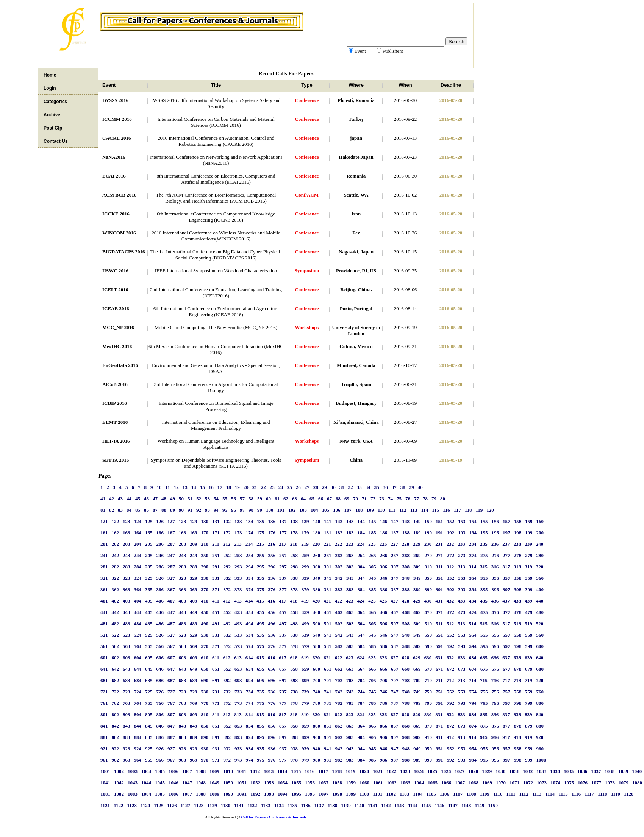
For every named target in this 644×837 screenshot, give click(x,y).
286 (160, 567)
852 (227, 726)
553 (462, 635)
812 (227, 714)
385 (372, 589)
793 (462, 703)
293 (238, 567)
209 (194, 544)
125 (149, 521)
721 (104, 692)
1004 (146, 771)
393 (462, 589)
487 (171, 624)
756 (496, 692)
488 (183, 624)
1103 (404, 794)
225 (372, 544)
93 (207, 510)
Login (50, 88)
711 (439, 680)
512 (450, 624)
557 (506, 635)
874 (473, 726)
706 (384, 680)
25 (290, 487)
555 (484, 635)
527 (171, 635)
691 (216, 680)
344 (361, 578)
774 (250, 703)
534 (250, 635)
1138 (332, 805)
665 (372, 669)
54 (216, 499)
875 (484, 726)
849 (194, 726)
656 (272, 669)
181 (328, 533)
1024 (419, 771)
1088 (201, 794)
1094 (283, 794)
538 (294, 635)
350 (428, 578)
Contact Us (55, 141)
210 (205, 544)
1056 (310, 783)
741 (328, 692)
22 (263, 487)
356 (496, 578)
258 (294, 555)
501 (328, 624)
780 (317, 703)
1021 (378, 771)
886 (160, 737)
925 (149, 749)
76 (408, 499)
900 (317, 737)
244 (138, 555)
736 (272, 692)
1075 (569, 783)
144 (361, 521)
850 (205, 726)
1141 (373, 805)
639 (528, 658)
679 (529, 669)
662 (339, 669)
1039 (623, 771)
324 (138, 578)
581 (328, 646)
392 (451, 589)
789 (417, 703)
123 (127, 521)
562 (116, 646)
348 (406, 578)
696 (272, 680)
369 (194, 589)
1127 (185, 805)
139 (305, 521)
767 (171, 703)
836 (495, 714)
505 (372, 624)
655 (261, 669)
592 (451, 646)
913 (461, 737)
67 (329, 499)
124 (138, 521)
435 (484, 601)
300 (317, 567)
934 (250, 749)
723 (127, 692)
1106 (445, 794)
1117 (589, 794)
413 (238, 601)
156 (496, 521)
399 (529, 589)
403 (127, 601)
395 (484, 589)
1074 (555, 783)
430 (428, 601)
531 (216, 635)
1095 (296, 794)
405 (149, 601)
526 (160, 635)
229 (417, 544)
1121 (105, 805)
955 (484, 749)
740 (317, 692)
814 (249, 714)
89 (173, 510)
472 (451, 612)
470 (428, 612)
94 (216, 510)
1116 (576, 794)
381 (328, 589)
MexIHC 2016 (117, 346)
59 (260, 499)
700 (317, 680)
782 (339, 703)
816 (272, 714)
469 (417, 612)
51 (190, 499)
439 (528, 601)
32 (351, 487)
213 (238, 544)
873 (462, 726)
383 (350, 589)
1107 (458, 794)
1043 (133, 783)
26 (298, 487)
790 (428, 703)
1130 (226, 805)
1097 (324, 794)
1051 (242, 783)
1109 (485, 794)
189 (417, 533)
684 (138, 680)
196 (496, 533)
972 (227, 760)
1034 (555, 771)
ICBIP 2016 (115, 403)
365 (149, 589)
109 (370, 510)
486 (160, 624)
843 (127, 726)
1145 (426, 805)
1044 (146, 783)
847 (171, 726)
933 (238, 749)
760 (540, 692)
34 (368, 487)
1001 (105, 771)
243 (127, 555)
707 (395, 680)
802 (116, 714)
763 (127, 703)
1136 (306, 805)
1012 (255, 771)
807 (171, 714)
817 (283, 714)
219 (305, 544)
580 (317, 646)
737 (283, 692)
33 (359, 487)
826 (383, 714)
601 (104, 658)
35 (377, 487)
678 (518, 669)
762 (116, 703)
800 (540, 703)
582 (339, 646)
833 (461, 714)
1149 (479, 805)
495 (261, 624)
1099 (351, 794)
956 (496, 749)
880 (540, 726)
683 (127, 680)
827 (394, 714)
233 (461, 544)
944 (361, 749)
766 (160, 703)
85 (138, 510)
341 (328, 578)
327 (171, 578)
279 (529, 555)
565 (149, 646)
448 (183, 612)
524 (138, 635)
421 (327, 601)
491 (216, 624)
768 (183, 703)
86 (146, 510)
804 (138, 714)
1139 (346, 805)
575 (261, 646)
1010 (228, 771)
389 (417, 589)
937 (283, 749)
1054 (283, 783)
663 (350, 669)
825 (372, 714)
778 (294, 703)
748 (406, 692)
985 (372, 760)
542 (339, 635)
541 (328, 635)
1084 (146, 794)
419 (305, 601)
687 (171, 680)
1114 (550, 794)
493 (238, 624)
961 (104, 760)
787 (395, 703)
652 (227, 669)
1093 (269, 794)
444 (138, 612)
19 (237, 487)
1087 (187, 794)
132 (227, 521)
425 (372, 601)
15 (202, 487)
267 (395, 555)
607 (171, 658)
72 (373, 499)
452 (227, 612)
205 (149, 544)
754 (473, 692)
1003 (133, 771)
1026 (446, 771)
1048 (201, 783)
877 (506, 726)
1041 (105, 783)
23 (272, 487)
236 (495, 544)
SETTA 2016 (116, 460)
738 (294, 692)
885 (149, 737)
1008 (201, 771)
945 (372, 749)
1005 (160, 771)
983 (350, 760)
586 (384, 646)
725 (149, 692)
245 (149, 555)
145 (372, 521)
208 (183, 544)
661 (328, 669)
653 (238, 669)
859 (305, 726)
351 (439, 578)
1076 (583, 783)
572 (227, 646)
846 (160, 726)
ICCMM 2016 (117, 119)
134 (250, 521)
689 (194, 680)
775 (261, 703)
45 (138, 499)
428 (406, 601)
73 (382, 499)
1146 (439, 805)
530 (205, 635)
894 (250, 737)
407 (171, 601)
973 (238, 760)
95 (225, 510)
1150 (493, 805)
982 (339, 760)
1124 (145, 805)
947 (395, 749)
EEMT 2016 (115, 422)
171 (216, 533)
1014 (282, 771)
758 (518, 692)
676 (496, 669)
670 (428, 669)
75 (399, 499)
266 (384, 555)
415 (260, 601)
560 (540, 635)
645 (149, 669)
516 (495, 624)
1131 (239, 805)
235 (484, 544)
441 (104, 612)
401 (104, 601)
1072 (528, 783)
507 (395, 624)
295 (261, 567)
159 (529, 521)
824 (361, 714)
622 (339, 658)
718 (517, 680)
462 (339, 612)
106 (337, 510)
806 (160, 714)
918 (517, 737)
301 (328, 567)
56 (234, 499)
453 (238, 612)
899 (305, 737)
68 (338, 499)
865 (372, 726)
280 (540, 555)
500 (317, 624)
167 (171, 533)
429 (417, 601)
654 (250, 669)
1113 (537, 794)
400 (540, 589)
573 (238, 646)
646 (160, 669)
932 (227, 749)
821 (327, 714)
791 (439, 703)
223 (350, 544)
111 (392, 510)
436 (495, 601)
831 (439, 714)
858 (294, 726)
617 (283, 658)
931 (216, 749)
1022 (391, 771)
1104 (418, 794)
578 (294, 646)
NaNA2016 (114, 157)
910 (428, 737)
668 (406, 669)
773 (238, 703)
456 (272, 612)
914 (473, 737)
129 (194, 521)
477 (506, 612)
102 (292, 510)
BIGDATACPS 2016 (124, 252)
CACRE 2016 (116, 138)
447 (171, 612)
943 (350, 749)
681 (104, 680)
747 (395, 692)
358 (518, 578)
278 (518, 555)
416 (272, 601)
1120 (629, 794)
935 (261, 749)
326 (160, 578)
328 (183, 578)
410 (205, 601)
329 (194, 578)
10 (159, 487)
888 (183, 737)
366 (160, 589)
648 (183, 669)
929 (194, 749)
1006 (174, 771)
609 (194, 658)
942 (339, 749)
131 (216, 521)
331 (216, 578)
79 (434, 499)
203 (127, 544)
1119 (615, 794)
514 (473, 624)
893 (238, 737)
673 (462, 669)
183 (350, 533)
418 (294, 601)
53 (207, 499)
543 (350, 635)
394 (473, 589)
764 (138, 703)
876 (496, 726)
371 (216, 589)
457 (283, 612)
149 (417, 521)
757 (506, 692)
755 (484, 692)
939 (305, 749)
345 (372, 578)
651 (216, 669)
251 (216, 555)
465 (372, 612)
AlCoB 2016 (115, 384)
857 (283, 726)
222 (339, 544)
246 (160, 555)
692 (227, 680)
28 (316, 487)
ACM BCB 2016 (119, 195)
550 (428, 635)
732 (227, 692)
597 (506, 646)
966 (160, 760)
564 (138, 646)
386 (384, 589)
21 (255, 487)
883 (127, 737)
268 (406, 555)
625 (372, 658)
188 (406, 533)
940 (317, 749)
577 (283, 646)
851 (216, 726)
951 (439, 749)
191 (439, 533)
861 (328, 726)
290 (205, 567)
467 (395, 612)
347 (395, 578)
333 (238, 578)
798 (518, 703)
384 (361, 589)
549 (417, 635)
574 (250, 646)
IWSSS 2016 (115, 100)
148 (406, 521)
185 (372, 533)
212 (227, 544)
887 (171, 737)
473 (462, 612)
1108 (471, 794)
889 (194, 737)
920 (540, 737)
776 (272, 703)
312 (450, 567)
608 (183, 658)
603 (127, 658)
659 (305, 669)
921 (104, 749)
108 (359, 510)
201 (104, 544)
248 (183, 555)
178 (294, 533)
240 (540, 544)
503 (350, 624)
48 (164, 499)
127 (171, 521)
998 (518, 760)
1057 (324, 783)
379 (305, 589)
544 (361, 635)
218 (294, 544)
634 (473, 658)
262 (339, 555)
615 (260, 658)
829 (417, 714)
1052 (255, 783)
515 (484, 624)
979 (305, 760)
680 (540, 669)
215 (260, 544)
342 (339, 578)
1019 (350, 771)
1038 (610, 771)
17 (220, 487)
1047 (187, 783)
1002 (119, 771)
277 (506, 555)
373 (238, 589)
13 (185, 487)
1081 (105, 794)
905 (372, 737)
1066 (446, 783)
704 (361, 680)
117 (457, 510)
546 (384, 635)
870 (428, 726)
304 (361, 567)
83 (120, 510)
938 (294, 749)
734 (250, 692)
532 (227, 635)
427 (394, 601)
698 (294, 680)
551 (439, 635)
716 (495, 680)
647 (171, 669)
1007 (187, 771)
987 (395, 760)
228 (406, 544)
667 (395, 669)
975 (261, 760)
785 (372, 703)
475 (484, 612)
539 (305, 635)
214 (249, 544)
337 (283, 578)
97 (242, 510)
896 (272, 737)
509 (417, 624)
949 (417, 749)
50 (181, 499)
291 (216, 567)
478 (518, 612)
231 (439, 544)
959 (529, 749)
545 (372, 635)
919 (528, 737)
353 (462, 578)
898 (294, 737)
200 (540, 533)
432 (450, 601)
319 (528, 567)
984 (361, 760)
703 (350, 680)
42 (112, 499)
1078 (610, 783)
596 (496, 646)
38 (403, 487)
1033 (541, 771)
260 (317, 555)
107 (348, 510)
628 (406, 658)
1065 (433, 783)
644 (138, 669)
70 (356, 499)
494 (250, 624)
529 (194, 635)
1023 (405, 771)
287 (171, 567)
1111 (511, 794)
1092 (255, 794)
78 (425, 499)
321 (104, 578)
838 (517, 714)
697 (283, 680)
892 (227, 737)
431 (439, 601)
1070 (501, 783)
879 (529, 726)
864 (361, 726)
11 (168, 487)
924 (138, 749)
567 (171, 646)
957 (506, 749)
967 (171, 760)
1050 (228, 783)
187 (395, 533)
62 (286, 499)
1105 (431, 794)
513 (461, 624)
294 (250, 567)
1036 (582, 771)
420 (316, 601)
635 (484, 658)
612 (227, 658)
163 (127, 533)
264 (361, 555)
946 (384, 749)
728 (183, 692)
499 (305, 624)
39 (412, 487)
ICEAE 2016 (116, 308)
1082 (119, 794)
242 (116, 555)
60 (268, 499)
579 (305, 646)
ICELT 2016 (115, 290)
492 (227, 624)
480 (540, 612)
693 (238, 680)
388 (406, 589)
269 (417, 555)
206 (160, 544)
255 (261, 555)
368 (183, 589)
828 (406, 714)
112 (403, 510)
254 (250, 555)
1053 (269, 783)
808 (183, 714)
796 (496, 703)
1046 (174, 783)
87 (155, 510)
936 (272, 749)
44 (129, 499)
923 (127, 749)
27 (307, 487)
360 (540, 578)
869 (417, 726)
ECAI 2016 (114, 176)
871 (439, 726)
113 (414, 510)
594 (473, 646)
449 (194, 612)
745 (372, 692)
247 (171, 555)
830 (428, 714)
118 (468, 510)
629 (417, 658)
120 (490, 510)
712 (450, 680)
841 (104, 726)
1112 (524, 794)
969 (194, 760)
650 (205, 669)
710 (428, 680)
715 (484, 680)
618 (294, 658)
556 (496, 635)
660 (317, 669)
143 (350, 521)
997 (506, 760)
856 (272, 726)
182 (339, 533)
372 (227, 589)
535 (261, 635)
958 (518, 749)
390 (428, 589)
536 (272, 635)
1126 (172, 805)
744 (361, 692)
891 (216, 737)
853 (238, 726)
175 (261, 533)
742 (339, 692)
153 (462, 521)
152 (451, 521)
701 (328, 680)
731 (216, 692)
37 (394, 487)
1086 (174, 794)
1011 (241, 771)
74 (390, 499)
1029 (487, 771)
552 (451, 635)
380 (317, 589)
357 (506, 578)
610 (205, 658)
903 (350, 737)
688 (183, 680)
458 (294, 612)
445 (149, 612)
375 (261, 589)
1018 (337, 771)
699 (305, 680)
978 (294, 760)
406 (160, 601)
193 (462, 533)
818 (294, 714)
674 (473, 669)
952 (451, 749)
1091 (242, 794)
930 (205, 749)
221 (327, 544)
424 (361, 601)
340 (317, 578)
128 (183, 521)
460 (317, 612)
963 (127, 760)
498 (294, 624)
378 (294, 589)
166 (160, 533)
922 (116, 749)
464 (361, 612)
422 (339, 601)
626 (383, 658)
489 (194, 624)
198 (518, 533)
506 (384, 624)
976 (272, 760)
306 (384, 567)
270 (428, 555)
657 (283, 669)
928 (183, 749)
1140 (359, 805)
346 (384, 578)
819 (305, 714)
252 (227, 555)
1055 (296, 783)
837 (506, 714)
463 (350, 612)
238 (517, 544)
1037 (596, 771)
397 (506, 589)
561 (104, 646)
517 (506, 624)
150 (428, 521)
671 (439, 669)
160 (540, 521)
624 (361, 658)
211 (216, 544)
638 (517, 658)
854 (250, 726)
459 (305, 612)
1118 (603, 794)
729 (194, 692)
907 (395, 737)
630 (428, 658)
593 (462, 646)
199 (529, 533)
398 (518, 589)
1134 (279, 805)
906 (384, 737)
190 (428, 533)
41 (103, 499)
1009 (214, 771)
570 (205, 646)
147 (395, 521)
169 (194, 533)
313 (461, 567)
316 (495, 567)
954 (473, 749)
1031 (514, 771)
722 (116, 692)
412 (227, 601)
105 (326, 510)
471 (439, 612)
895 (261, 737)
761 (104, 703)
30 (333, 487)
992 (451, 760)
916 (495, 737)
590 (428, 646)
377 (283, 589)
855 (261, 726)
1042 (119, 783)
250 (205, 555)
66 (321, 499)
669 (417, 669)
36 (385, 487)
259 (305, 555)
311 (439, 567)
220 (316, 544)
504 (361, 624)
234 (473, 544)
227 (394, 544)
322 (116, 578)
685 (149, 680)
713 (461, 680)
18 (229, 487)
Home (50, 75)
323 (127, 578)
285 (149, 567)
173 (238, 533)
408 (183, 601)
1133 (266, 805)
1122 (118, 805)
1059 (351, 783)
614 (249, 658)
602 (116, 658)
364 (138, 589)
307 (395, 567)
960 (540, 749)
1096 (310, 794)
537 (283, 635)
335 (261, 578)
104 (314, 510)
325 (149, 578)
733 (238, 692)
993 (462, 760)
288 (183, 567)
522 (116, 635)
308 (406, 567)
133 (238, 521)
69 (347, 499)
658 (294, 669)
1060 (364, 783)
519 (528, 624)
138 (294, 521)
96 (234, 510)
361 (104, 589)
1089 (214, 794)
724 (138, 692)
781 (328, 703)
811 (216, 714)
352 (451, 578)
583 (350, 646)
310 (428, 567)
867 (395, 726)
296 (272, 567)
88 (164, 510)
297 (283, 567)
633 (461, 658)
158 (518, 521)
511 (439, 624)
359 (529, 578)
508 (406, 624)
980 (317, 760)
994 (473, 760)
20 (246, 487)
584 (361, 646)
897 (283, 737)
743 (350, 692)
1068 (474, 783)
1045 (160, 783)
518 (517, 624)
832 (450, 714)
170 (205, 533)
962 (116, 760)
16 (211, 487)
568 (183, 646)
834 (473, 714)
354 (473, 578)
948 (406, 749)
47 (155, 499)
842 (116, 726)
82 (112, 510)
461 (328, 612)
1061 (378, 783)
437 (506, 601)
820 (316, 714)
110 (381, 510)
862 (339, 726)
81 (103, 510)
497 (283, 624)
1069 (487, 783)
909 (417, 737)
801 (104, 714)
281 (104, 567)
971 (216, 760)
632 (450, 658)
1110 (498, 794)
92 (199, 510)
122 (116, 521)
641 (104, 669)
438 (517, 601)
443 (127, 612)
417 (283, 601)
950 (428, 749)
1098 (337, 794)
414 (249, 601)
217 (283, 544)
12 (176, 487)
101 (281, 510)
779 (305, 703)
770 (205, 703)
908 (406, 737)
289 (194, 567)
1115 (563, 794)
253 (238, 555)
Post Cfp (53, 128)
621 (327, 658)
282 (116, 567)
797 (506, 703)
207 (171, 544)
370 (205, 589)
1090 (228, 794)
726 (160, 692)
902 (339, 737)
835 (484, 714)
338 (294, 578)
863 (350, 726)
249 (194, 555)
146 (384, 521)
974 (250, 760)
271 (439, 555)
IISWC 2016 (115, 271)
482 (116, 624)
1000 (541, 760)
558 (518, 635)
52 (199, 499)
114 (424, 510)
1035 (569, 771)
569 (194, 646)
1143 (399, 805)
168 (183, 533)
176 (272, 533)
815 (260, 714)
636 (495, 658)
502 (339, 624)
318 (517, 567)
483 (127, 624)
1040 (637, 771)
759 (529, 692)
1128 (199, 805)
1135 (292, 805)
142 (339, 521)
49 (173, 499)
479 (529, 612)
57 (242, 499)
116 (446, 510)
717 (506, 680)
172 (227, 533)
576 (272, 646)
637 (506, 658)
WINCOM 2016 (119, 233)
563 (127, 646)
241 (104, 555)
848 (183, 726)
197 (506, 533)
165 (149, 533)
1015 (296, 771)
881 (104, 737)
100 (270, 510)
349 (417, 578)
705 (372, 680)
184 (361, 533)
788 (406, 703)
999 (529, 760)
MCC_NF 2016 (118, 327)
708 (406, 680)
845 (149, 726)
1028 (473, 771)
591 (439, 646)
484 (138, 624)
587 (395, 646)
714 (473, 680)
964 (138, 760)
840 (540, 714)
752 (451, 692)
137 (283, 521)
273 (462, 555)
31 (342, 487)
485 (149, 624)
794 (473, 703)
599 (529, 646)
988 (406, 760)
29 (324, 487)
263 (350, 555)
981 (328, 760)
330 (205, 578)
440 (540, 601)
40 (420, 487)
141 (328, 521)
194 (473, 533)
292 (227, 567)
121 (104, 521)
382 (339, 589)
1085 (160, 794)
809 (194, 714)
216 (272, 544)
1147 (453, 805)
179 (305, 533)
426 (383, 601)
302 (339, 567)
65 (312, 499)
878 (518, 726)
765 (149, 703)
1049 (214, 783)
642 (116, 669)
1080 (637, 783)
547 (395, 635)
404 (138, 601)
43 (120, 499)
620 (316, 658)
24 (281, 487)
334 (250, 578)
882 (116, 737)
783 (350, 703)
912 (450, 737)
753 (462, 692)
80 (443, 499)
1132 (252, 805)
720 (540, 680)
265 (372, 555)
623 (350, 658)
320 (540, 567)
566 (160, 646)
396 (496, 589)
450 (205, 612)
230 (428, 544)
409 (194, 601)
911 (439, 737)
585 (372, 646)
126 (160, 521)
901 (328, 737)
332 (227, 578)
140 (317, 521)
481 (104, 624)
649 (194, 669)
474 (473, 612)
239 (528, 544)
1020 (364, 771)
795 (484, 703)
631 (439, 658)
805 (149, 714)
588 (406, 646)
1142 (386, 805)
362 (116, 589)
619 (305, 658)
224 (361, 544)
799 (529, 703)
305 (372, 567)
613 (238, 658)
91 (190, 510)
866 (384, 726)
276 (496, 555)
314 (473, 567)
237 (506, 544)
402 (116, 601)
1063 (405, 783)
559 (529, 635)
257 (283, 555)
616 (272, 658)
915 (484, 737)
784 (361, 703)
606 (160, 658)
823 (350, 714)
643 (127, 669)
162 (116, 533)
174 (250, 533)
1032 (528, 771)
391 (439, 589)
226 (383, 544)
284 (138, 567)
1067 (460, 783)
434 (473, 601)
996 (496, 760)
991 (439, 760)
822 (339, 714)
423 (350, 601)
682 (116, 680)
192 (451, 533)
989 (417, 760)
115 (435, 510)
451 (216, 612)
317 (506, 567)
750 (428, 692)
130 (205, 521)
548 (406, 635)
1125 (159, 805)
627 (394, 658)
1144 (413, 805)
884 (138, 737)
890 (205, 737)
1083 (133, 794)
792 (451, 703)
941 (328, 749)
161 (104, 533)
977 (283, 760)
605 (149, 658)
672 (451, 669)
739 (305, 692)
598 (518, 646)
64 (303, 499)
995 (484, 760)
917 (506, 737)
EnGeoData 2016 (120, 365)
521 (104, 635)
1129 (212, 805)
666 (384, 669)
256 (272, 555)
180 (317, 533)
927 (171, 749)
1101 (377, 794)
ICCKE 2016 (116, 214)
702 (339, 680)
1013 (269, 771)
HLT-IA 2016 (116, 441)
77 (417, 499)
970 (205, 760)
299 (305, 567)
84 (129, 510)
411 (216, 601)
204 (138, 544)
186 (384, 533)
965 (149, 760)
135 (261, 521)
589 (417, 646)
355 (484, 578)
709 (417, 680)
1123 (132, 805)
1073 (542, 783)
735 (261, 692)
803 (127, 714)
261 (328, 555)
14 (194, 487)
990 (428, 760)
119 (479, 510)
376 (272, 589)
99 (260, 510)
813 (238, 714)
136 (272, 521)
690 (205, 680)
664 (361, 669)
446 (160, 612)
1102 (391, 794)
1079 (624, 783)
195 (484, 533)
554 (473, 635)
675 (484, 669)
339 (305, 578)
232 (450, 544)
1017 (323, 771)
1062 (392, 783)
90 (181, 510)
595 (484, 646)
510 (428, 624)
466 (384, 612)
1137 (319, 805)
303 (350, 567)
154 (473, 521)
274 (473, 555)
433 (461, 601)
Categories (55, 102)
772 (227, 703)
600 (540, 646)
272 (451, 555)
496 (272, 624)
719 (528, 680)
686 (160, 680)
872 (451, 726)
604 (138, 658)
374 (250, 589)
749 (417, 692)
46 (146, 499)
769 (194, 703)
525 (149, 635)
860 (317, 726)
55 (225, 499)
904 (361, 737)
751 (439, 692)
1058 (337, 783)
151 (439, 521)
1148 (466, 805)
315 (484, 567)
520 (540, 624)
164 (138, 533)
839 (528, 714)
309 (417, 567)
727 (171, 692)
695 (261, 680)
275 (484, 555)
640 (540, 658)
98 (251, 510)
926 (160, 749)
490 (205, 624)
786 (384, 703)
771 (216, 703)
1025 (432, 771)
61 (277, 499)
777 (283, 703)
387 (395, 589)
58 (251, 499)
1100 (364, 794)
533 (238, 635)
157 (506, 521)
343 (350, 578)
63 (295, 499)
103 (303, 510)
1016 (309, 771)
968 (183, 760)
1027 (460, 771)
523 (127, 635)
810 (205, 714)
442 (116, 612)
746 (384, 692)
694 (250, 680)
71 (364, 499)
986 (384, 760)
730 (205, 692)
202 (116, 544)
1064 (419, 783)
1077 (596, 783)
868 (406, 726)
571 (216, 646)
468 (406, 612)
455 (261, 612)
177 (283, 533)
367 (171, 589)
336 (272, 578)
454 (250, 612)
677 (506, 669)
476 (496, 612)
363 (127, 589)
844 (138, 726)
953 (462, 749)
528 (183, 635)
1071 (514, 783)
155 (484, 521)
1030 (500, 771)
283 (127, 567)
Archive (52, 115)
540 (317, 635)
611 (216, 658)
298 (294, 567)
